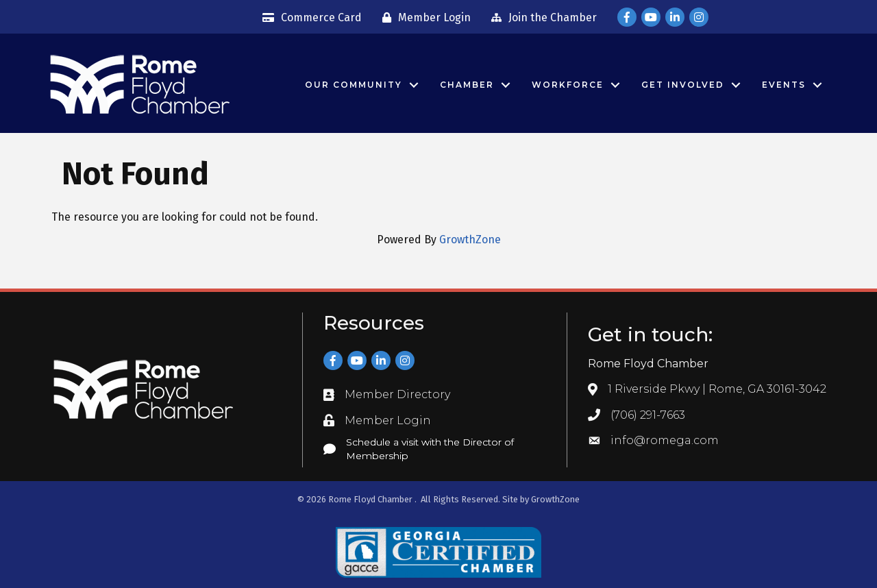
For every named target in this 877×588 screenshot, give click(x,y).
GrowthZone (470, 240)
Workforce (568, 85)
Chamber (467, 85)
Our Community (354, 85)
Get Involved (683, 85)
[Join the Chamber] (541, 18)
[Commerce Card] (309, 18)
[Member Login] (423, 18)
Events (784, 85)
